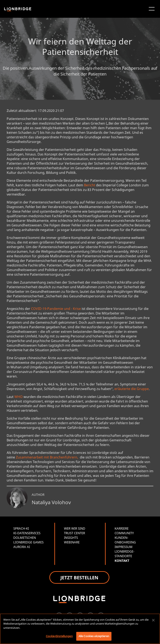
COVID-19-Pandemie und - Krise (56, 309)
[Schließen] (153, 620)
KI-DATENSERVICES (27, 533)
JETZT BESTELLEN (79, 577)
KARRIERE (122, 528)
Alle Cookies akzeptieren (94, 636)
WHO (19, 397)
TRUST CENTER (74, 533)
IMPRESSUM (124, 547)
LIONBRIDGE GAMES (28, 542)
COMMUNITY (124, 533)
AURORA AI (22, 547)
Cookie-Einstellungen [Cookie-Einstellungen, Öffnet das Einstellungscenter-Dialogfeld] (59, 636)
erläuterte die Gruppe (132, 389)
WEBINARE (72, 542)
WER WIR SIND (75, 528)
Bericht (90, 185)
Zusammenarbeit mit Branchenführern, (47, 457)
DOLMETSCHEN (25, 538)
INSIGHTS (71, 538)
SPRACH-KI (21, 528)
